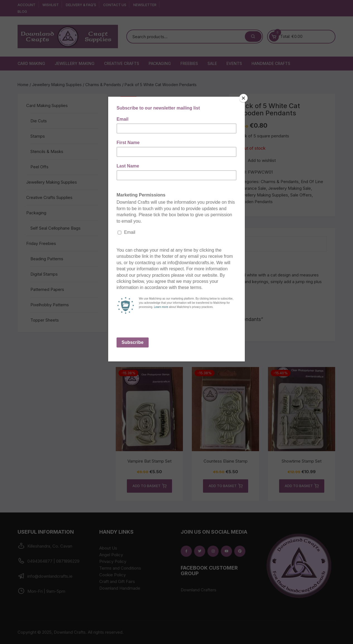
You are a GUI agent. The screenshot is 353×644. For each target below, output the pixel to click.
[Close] (243, 98)
